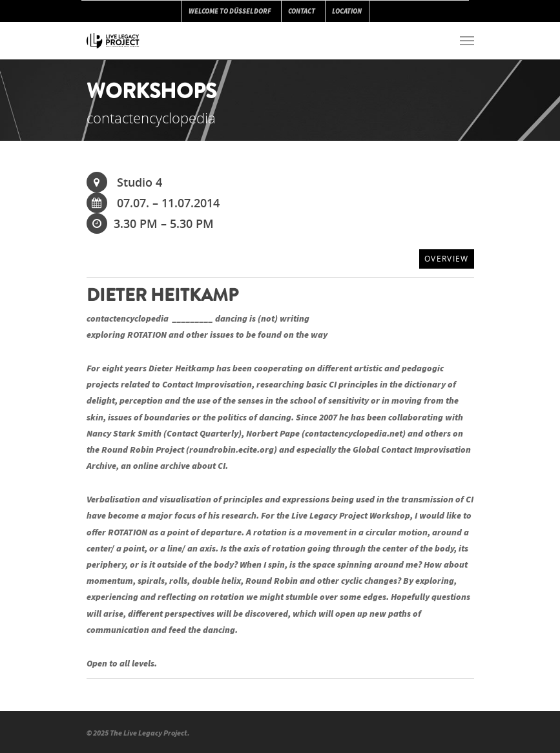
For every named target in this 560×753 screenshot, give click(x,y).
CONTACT (302, 11)
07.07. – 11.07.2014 (153, 203)
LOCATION (347, 11)
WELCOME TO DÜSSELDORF (230, 11)
